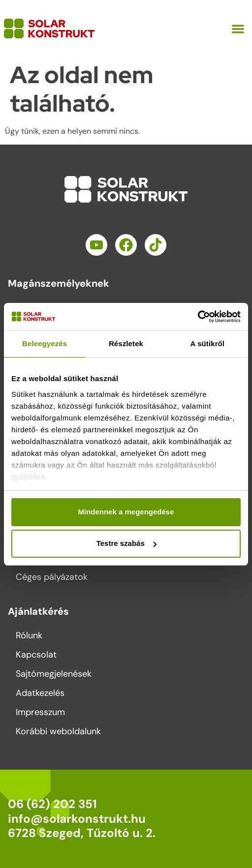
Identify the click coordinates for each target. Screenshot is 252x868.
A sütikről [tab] (208, 344)
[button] (238, 29)
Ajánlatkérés (38, 611)
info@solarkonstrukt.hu (77, 819)
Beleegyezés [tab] (45, 344)
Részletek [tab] (126, 344)
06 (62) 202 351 (52, 804)
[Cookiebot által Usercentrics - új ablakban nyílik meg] (198, 317)
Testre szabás (126, 543)
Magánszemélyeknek (59, 283)
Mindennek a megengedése (126, 512)
